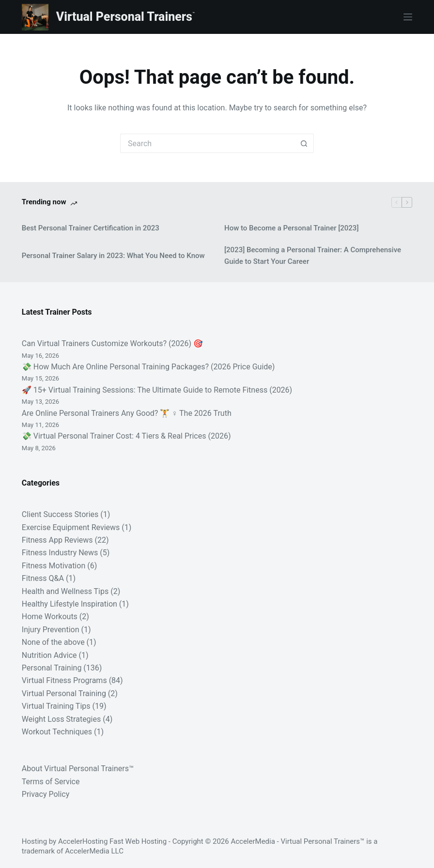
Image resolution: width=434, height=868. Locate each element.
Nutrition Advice (49, 655)
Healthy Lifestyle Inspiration (70, 604)
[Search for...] (207, 143)
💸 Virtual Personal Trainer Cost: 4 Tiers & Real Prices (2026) (126, 436)
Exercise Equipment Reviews (71, 527)
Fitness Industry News (60, 553)
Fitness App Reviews (57, 540)
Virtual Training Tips (56, 706)
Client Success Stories (60, 514)
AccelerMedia (253, 841)
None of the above (53, 642)
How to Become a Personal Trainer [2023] (291, 228)
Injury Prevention (51, 630)
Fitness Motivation (54, 566)
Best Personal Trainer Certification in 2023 (91, 228)
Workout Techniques (57, 732)
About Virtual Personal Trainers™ (78, 769)
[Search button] (304, 143)
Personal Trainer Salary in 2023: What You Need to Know (113, 256)
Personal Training (52, 668)
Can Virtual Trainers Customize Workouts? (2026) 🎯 (112, 343)
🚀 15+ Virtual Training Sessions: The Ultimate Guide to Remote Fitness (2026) (157, 390)
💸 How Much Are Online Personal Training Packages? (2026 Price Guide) (148, 367)
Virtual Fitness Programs (64, 680)
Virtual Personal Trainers (124, 17)
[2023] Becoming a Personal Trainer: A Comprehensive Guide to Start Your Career (313, 256)
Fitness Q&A (43, 578)
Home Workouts (50, 617)
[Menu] (408, 17)
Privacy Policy (46, 794)
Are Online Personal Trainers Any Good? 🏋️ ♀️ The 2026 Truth (127, 413)
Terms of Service (51, 782)
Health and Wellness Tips (65, 591)
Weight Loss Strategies (61, 719)
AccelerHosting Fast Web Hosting (112, 841)
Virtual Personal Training (64, 693)
